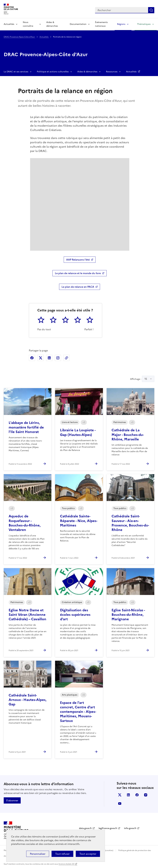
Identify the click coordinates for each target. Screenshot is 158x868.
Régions (121, 24)
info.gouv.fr (130, 828)
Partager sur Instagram (58, 358)
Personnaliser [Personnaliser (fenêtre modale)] (38, 854)
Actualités (9, 24)
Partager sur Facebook (32, 358)
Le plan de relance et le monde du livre (78, 273)
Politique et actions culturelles (53, 72)
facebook (137, 795)
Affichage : (142, 379)
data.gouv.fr (85, 828)
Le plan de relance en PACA (78, 287)
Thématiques (144, 24)
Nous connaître (28, 24)
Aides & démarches (52, 24)
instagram (146, 795)
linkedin (128, 795)
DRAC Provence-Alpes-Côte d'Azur (20, 37)
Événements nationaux (101, 24)
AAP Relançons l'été (78, 260)
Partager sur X (41, 358)
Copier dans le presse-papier (67, 358)
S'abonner (12, 800)
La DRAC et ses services (16, 72)
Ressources (112, 72)
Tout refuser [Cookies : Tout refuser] (62, 854)
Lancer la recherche (151, 10)
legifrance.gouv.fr (108, 828)
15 (146, 379)
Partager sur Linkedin (49, 358)
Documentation (78, 24)
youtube (120, 804)
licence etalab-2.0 (66, 864)
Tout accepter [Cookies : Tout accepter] (88, 854)
